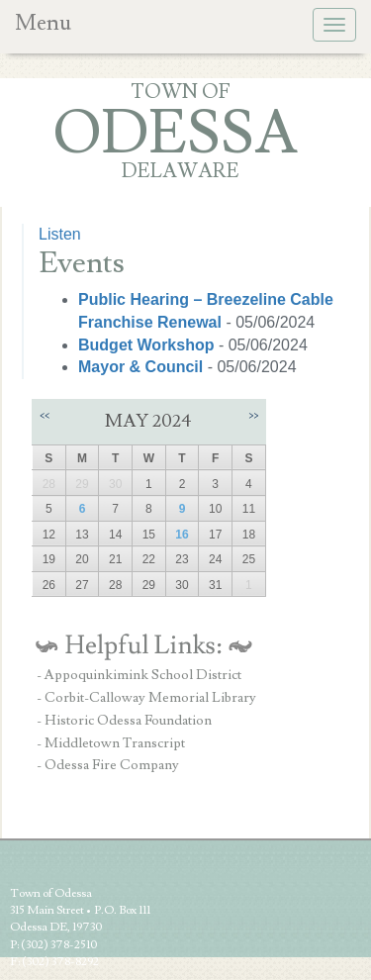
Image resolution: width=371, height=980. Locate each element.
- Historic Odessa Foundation (124, 721)
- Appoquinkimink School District (139, 675)
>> (253, 415)
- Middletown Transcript (111, 743)
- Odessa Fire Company (108, 765)
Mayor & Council (143, 367)
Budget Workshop (148, 345)
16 (182, 535)
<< (45, 415)
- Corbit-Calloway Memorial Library (146, 698)
